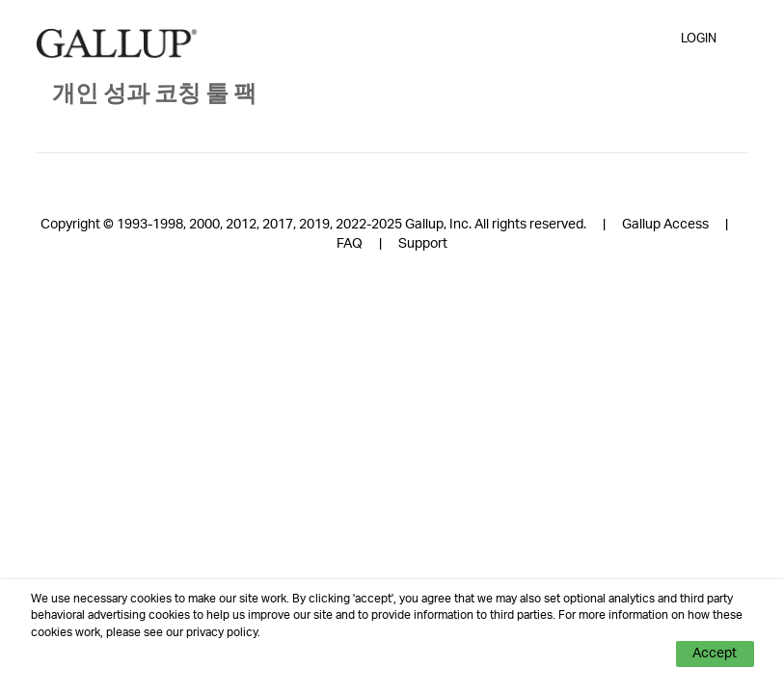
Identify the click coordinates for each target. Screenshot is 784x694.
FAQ (350, 244)
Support (423, 244)
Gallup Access (665, 225)
